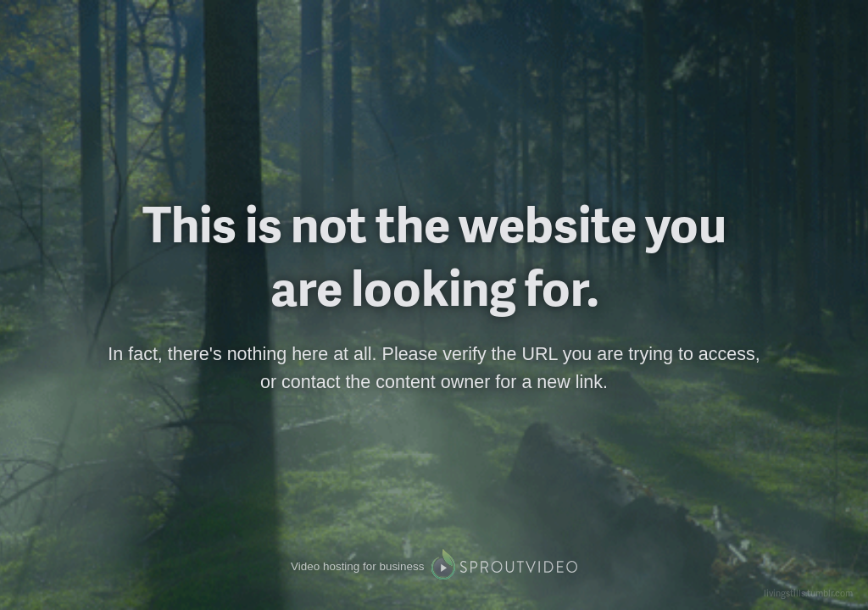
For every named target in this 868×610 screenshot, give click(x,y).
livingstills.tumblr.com (808, 593)
